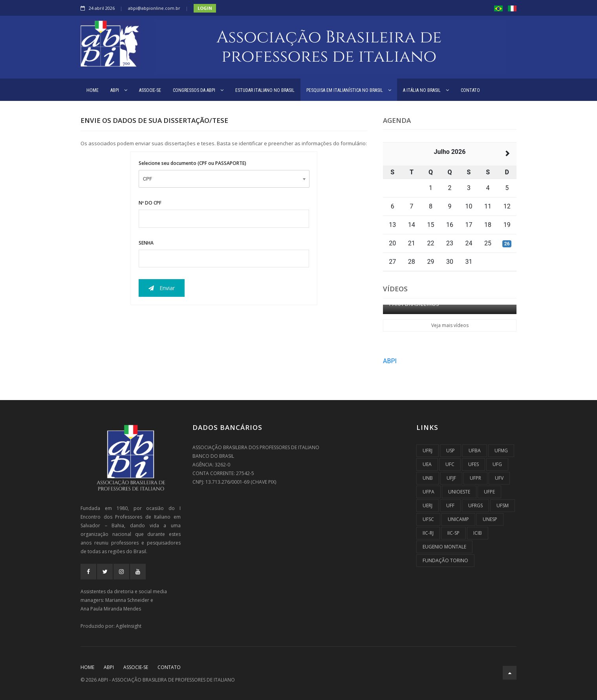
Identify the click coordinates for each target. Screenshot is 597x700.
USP (450, 451)
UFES (473, 464)
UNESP (490, 519)
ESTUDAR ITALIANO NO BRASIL (265, 90)
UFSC (428, 519)
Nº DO (150, 203)
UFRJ (428, 451)
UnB (428, 478)
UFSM (503, 505)
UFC (450, 464)
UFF (450, 505)
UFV (499, 478)
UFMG (501, 451)
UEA (427, 464)
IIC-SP (453, 533)
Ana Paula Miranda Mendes (111, 609)
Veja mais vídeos (450, 325)
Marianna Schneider (127, 600)
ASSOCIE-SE (150, 90)
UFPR (475, 478)
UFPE (489, 492)
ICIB (478, 533)
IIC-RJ (428, 533)
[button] (498, 8)
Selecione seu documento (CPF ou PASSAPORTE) (192, 163)
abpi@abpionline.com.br (154, 8)
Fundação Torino (445, 560)
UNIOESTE (459, 492)
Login (205, 8)
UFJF (451, 478)
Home (87, 667)
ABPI (119, 90)
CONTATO (470, 90)
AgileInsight (129, 626)
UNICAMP (458, 519)
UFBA (475, 451)
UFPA (429, 492)
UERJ (428, 505)
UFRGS (475, 505)
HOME (92, 90)
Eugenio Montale (444, 547)
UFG (497, 464)
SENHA (146, 243)
